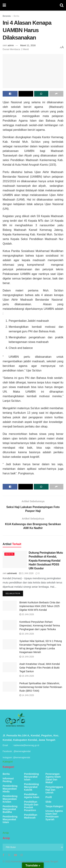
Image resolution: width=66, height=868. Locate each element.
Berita (16, 16)
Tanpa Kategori (54, 806)
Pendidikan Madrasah (31, 816)
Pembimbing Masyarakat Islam (10, 819)
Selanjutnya (13, 593)
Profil (49, 797)
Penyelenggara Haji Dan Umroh (54, 790)
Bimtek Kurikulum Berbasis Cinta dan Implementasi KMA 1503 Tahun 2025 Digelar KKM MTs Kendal (40, 606)
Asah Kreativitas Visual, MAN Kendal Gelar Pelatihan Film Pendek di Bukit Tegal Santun (40, 668)
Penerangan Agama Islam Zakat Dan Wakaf (53, 778)
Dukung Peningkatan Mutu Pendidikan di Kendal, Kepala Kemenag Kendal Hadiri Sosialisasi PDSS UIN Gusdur (46, 561)
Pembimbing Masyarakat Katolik (32, 787)
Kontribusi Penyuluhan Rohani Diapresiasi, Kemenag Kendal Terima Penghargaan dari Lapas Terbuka (40, 626)
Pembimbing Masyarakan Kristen (10, 799)
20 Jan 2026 (27, 614)
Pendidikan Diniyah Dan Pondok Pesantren (31, 806)
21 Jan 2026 (26, 573)
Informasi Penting (8, 780)
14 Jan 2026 (27, 695)
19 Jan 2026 (27, 657)
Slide (48, 802)
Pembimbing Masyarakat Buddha (10, 809)
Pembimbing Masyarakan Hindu (10, 789)
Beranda (7, 16)
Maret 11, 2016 (28, 45)
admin (11, 45)
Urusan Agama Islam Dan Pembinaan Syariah (54, 815)
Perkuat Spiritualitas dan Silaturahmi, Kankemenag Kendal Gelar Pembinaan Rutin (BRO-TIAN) (41, 687)
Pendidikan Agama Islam (32, 796)
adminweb (12, 573)
